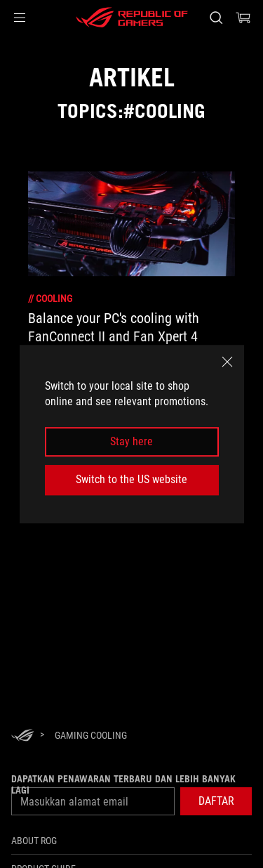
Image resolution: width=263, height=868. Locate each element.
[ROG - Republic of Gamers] (132, 18)
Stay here (131, 441)
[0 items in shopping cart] (243, 18)
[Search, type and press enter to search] (216, 18)
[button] (20, 18)
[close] (227, 362)
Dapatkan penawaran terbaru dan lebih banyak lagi (123, 784)
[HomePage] (22, 736)
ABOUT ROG (34, 841)
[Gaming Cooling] (91, 735)
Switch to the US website (131, 479)
